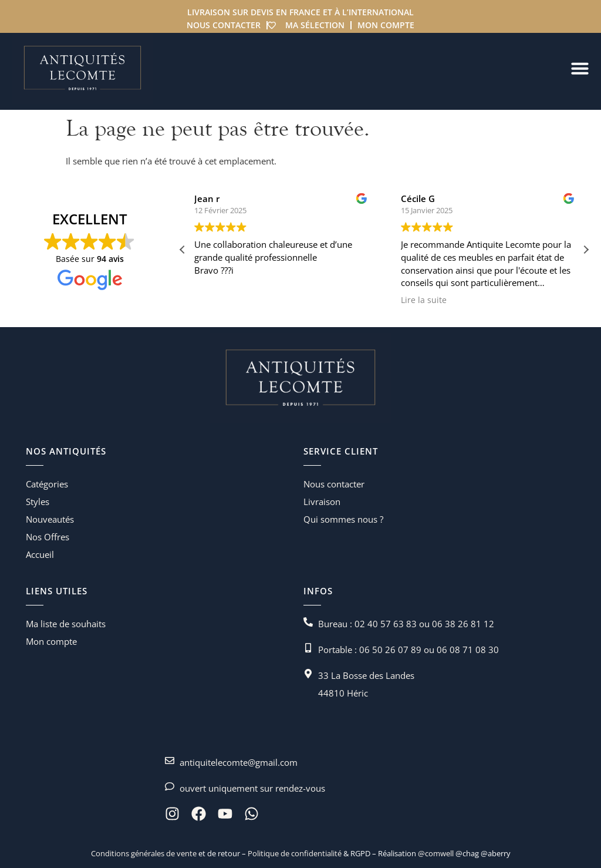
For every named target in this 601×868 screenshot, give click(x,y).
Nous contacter (224, 25)
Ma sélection (315, 25)
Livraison (322, 502)
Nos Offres (48, 537)
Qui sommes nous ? (343, 519)
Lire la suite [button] (443, 300)
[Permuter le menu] (580, 68)
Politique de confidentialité (294, 853)
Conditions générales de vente (144, 853)
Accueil (40, 554)
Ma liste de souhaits (66, 624)
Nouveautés (50, 519)
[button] (586, 250)
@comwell (436, 853)
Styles (38, 502)
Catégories (47, 484)
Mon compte (386, 25)
